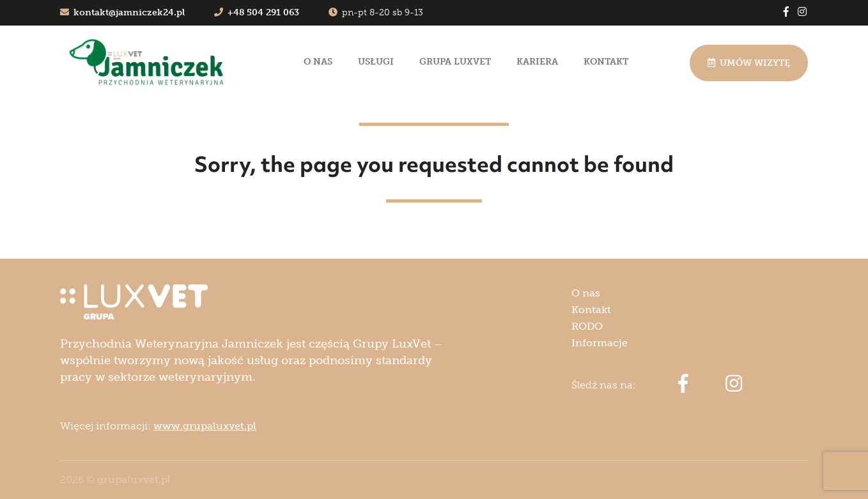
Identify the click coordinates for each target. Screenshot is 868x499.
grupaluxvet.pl (134, 480)
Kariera (537, 62)
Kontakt (606, 62)
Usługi (376, 62)
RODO (587, 326)
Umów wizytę (749, 63)
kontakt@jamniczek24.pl (122, 12)
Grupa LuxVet (455, 62)
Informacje (600, 343)
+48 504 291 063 (257, 12)
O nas (318, 62)
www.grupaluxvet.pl (205, 426)
